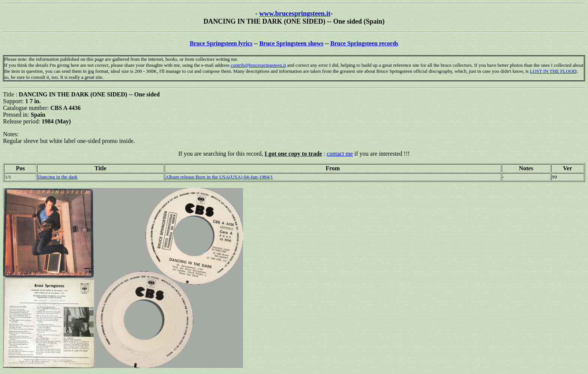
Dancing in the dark (58, 177)
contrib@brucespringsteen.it (258, 65)
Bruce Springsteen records (364, 43)
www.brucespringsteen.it (295, 14)
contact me (340, 154)
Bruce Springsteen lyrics (221, 43)
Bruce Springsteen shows (292, 43)
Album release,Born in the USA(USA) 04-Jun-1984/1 (219, 177)
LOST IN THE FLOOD (553, 71)
